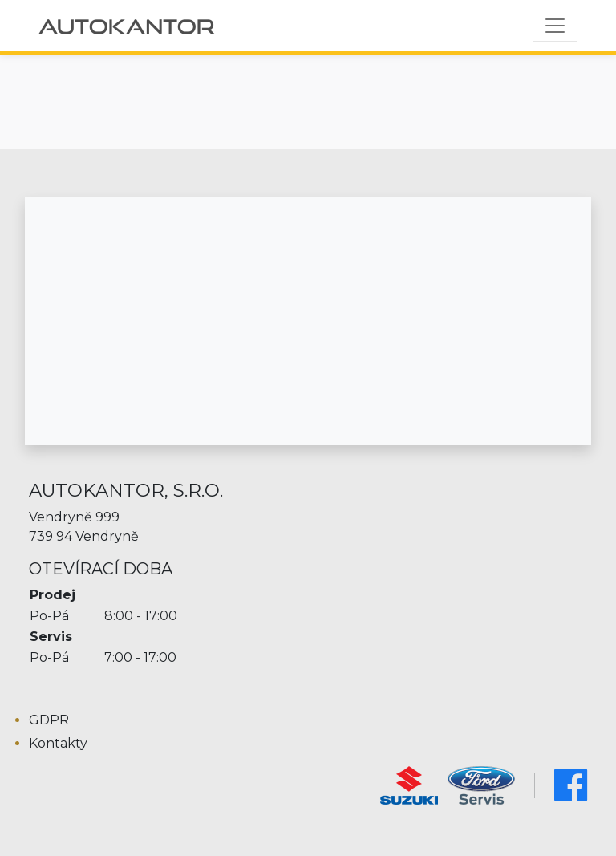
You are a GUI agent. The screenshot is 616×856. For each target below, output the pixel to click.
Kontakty (58, 743)
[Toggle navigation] (555, 26)
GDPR (49, 720)
